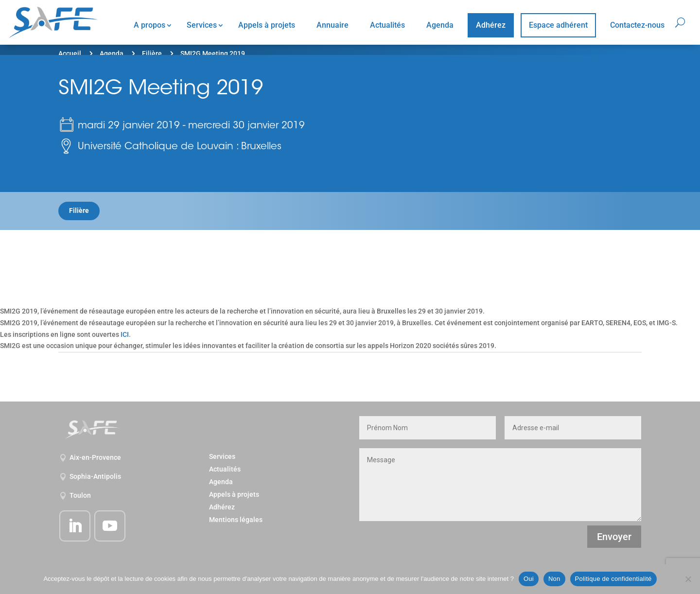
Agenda (440, 25)
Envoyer (614, 537)
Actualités (387, 25)
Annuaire (332, 25)
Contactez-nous (637, 25)
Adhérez (491, 25)
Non (554, 579)
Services (202, 25)
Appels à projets (267, 25)
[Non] (688, 579)
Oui (529, 579)
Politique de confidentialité (613, 579)
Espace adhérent (558, 25)
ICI (125, 334)
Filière (152, 53)
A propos (149, 25)
